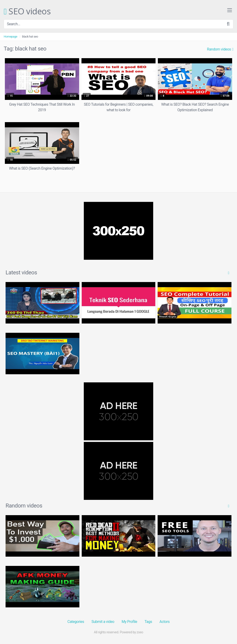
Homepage (11, 36)
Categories (76, 622)
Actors (165, 622)
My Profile (129, 622)
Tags (148, 622)
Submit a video (103, 622)
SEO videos (27, 12)
